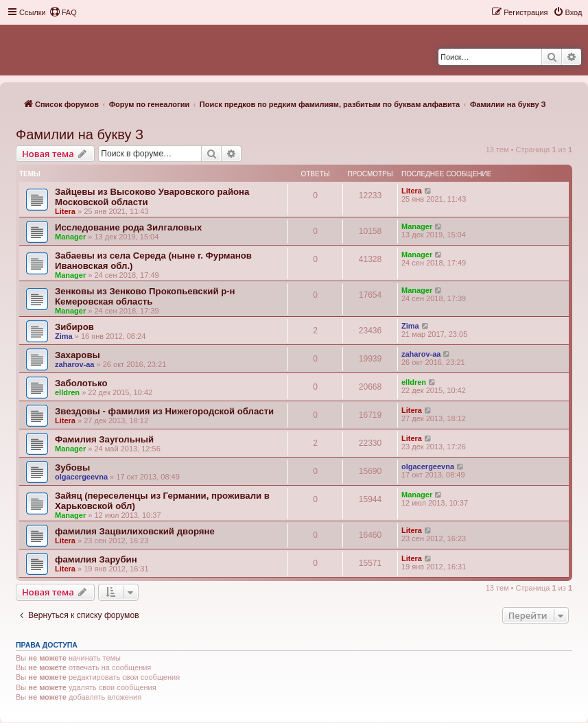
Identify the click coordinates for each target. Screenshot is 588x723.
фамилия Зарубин (96, 559)
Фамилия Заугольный (104, 439)
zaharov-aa (74, 364)
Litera (65, 211)
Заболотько (81, 383)
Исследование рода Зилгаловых (128, 227)
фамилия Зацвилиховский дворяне (135, 531)
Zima (64, 336)
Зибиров (74, 327)
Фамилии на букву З (80, 134)
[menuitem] (63, 12)
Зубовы (72, 467)
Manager (70, 237)
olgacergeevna (81, 477)
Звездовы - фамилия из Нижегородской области (164, 411)
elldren (67, 392)
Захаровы (78, 355)
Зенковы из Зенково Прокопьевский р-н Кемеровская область (145, 296)
